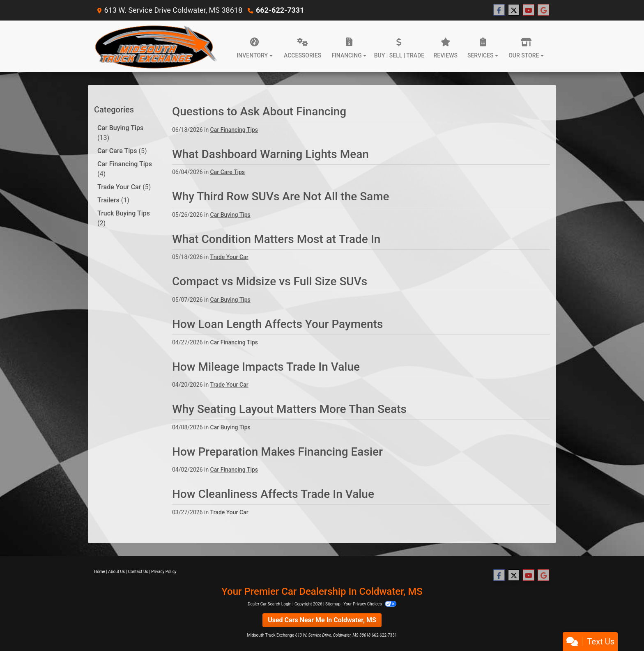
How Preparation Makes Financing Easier (277, 452)
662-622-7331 (280, 10)
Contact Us (138, 572)
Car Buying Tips (120, 133)
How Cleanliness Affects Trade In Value (273, 494)
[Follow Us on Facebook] (499, 10)
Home (100, 572)
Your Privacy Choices (370, 604)
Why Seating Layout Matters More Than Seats (289, 409)
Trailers (113, 200)
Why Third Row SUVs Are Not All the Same (281, 196)
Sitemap (333, 604)
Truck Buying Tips (124, 218)
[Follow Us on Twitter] (514, 10)
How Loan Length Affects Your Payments (277, 324)
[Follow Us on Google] (543, 10)
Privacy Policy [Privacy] (164, 572)
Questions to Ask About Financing (259, 111)
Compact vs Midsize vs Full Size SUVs (270, 281)
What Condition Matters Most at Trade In (276, 239)
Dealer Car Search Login (270, 604)
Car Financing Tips (125, 169)
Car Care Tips (122, 151)
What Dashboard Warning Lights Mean (270, 154)
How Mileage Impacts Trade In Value (266, 367)
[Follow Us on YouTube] (529, 10)
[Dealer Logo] (155, 46)
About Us (116, 572)
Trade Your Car (124, 187)
